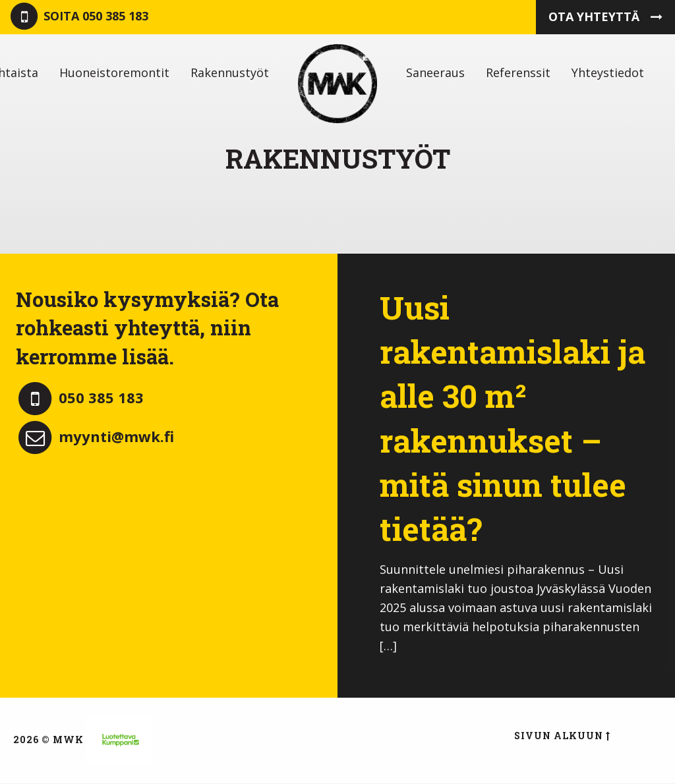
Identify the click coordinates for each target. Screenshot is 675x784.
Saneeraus (435, 72)
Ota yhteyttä (605, 16)
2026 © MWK (48, 740)
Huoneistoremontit (114, 72)
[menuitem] (114, 72)
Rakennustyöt (230, 72)
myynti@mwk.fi (95, 436)
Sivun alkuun (562, 736)
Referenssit (518, 72)
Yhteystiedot (608, 72)
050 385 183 (78, 17)
